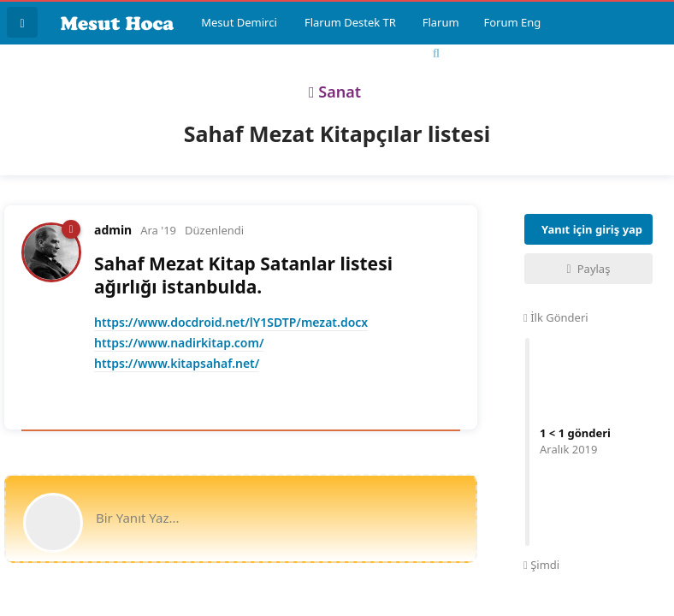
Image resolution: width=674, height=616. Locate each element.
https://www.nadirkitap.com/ (179, 343)
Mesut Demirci (239, 22)
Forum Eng (512, 22)
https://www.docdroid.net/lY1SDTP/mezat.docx (231, 322)
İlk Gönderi (556, 317)
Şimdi (541, 565)
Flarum (441, 22)
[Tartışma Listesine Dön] (22, 22)
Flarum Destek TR (350, 22)
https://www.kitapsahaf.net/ (177, 363)
